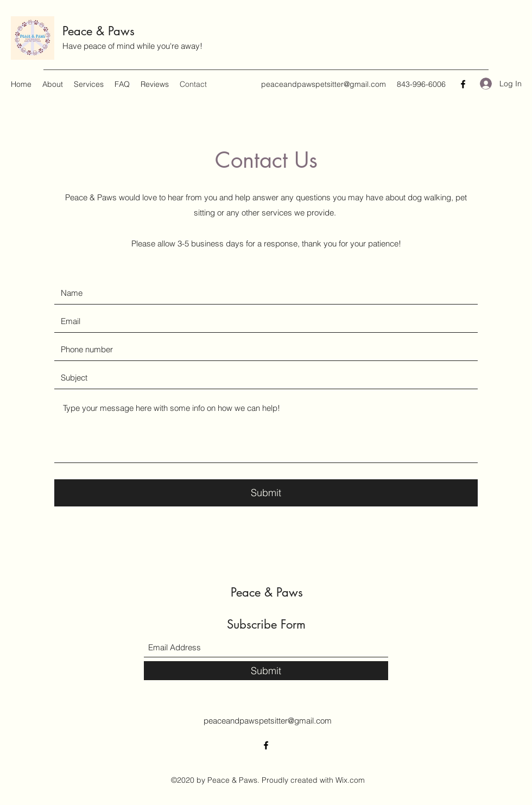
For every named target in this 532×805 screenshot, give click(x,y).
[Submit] (266, 493)
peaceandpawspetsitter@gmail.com (324, 84)
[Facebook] (463, 84)
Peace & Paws (99, 31)
